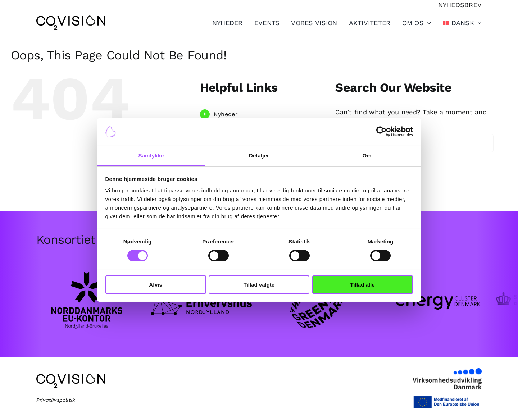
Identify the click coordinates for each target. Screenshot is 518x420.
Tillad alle (362, 285)
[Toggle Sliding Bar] (364, 23)
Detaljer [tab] (259, 156)
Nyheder (226, 114)
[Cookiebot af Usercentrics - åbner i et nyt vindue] (381, 132)
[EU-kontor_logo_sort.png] (87, 272)
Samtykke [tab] (151, 156)
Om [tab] (367, 156)
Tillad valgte (259, 285)
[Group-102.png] (432, 273)
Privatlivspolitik (56, 400)
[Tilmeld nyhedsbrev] (460, 5)
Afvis (156, 285)
